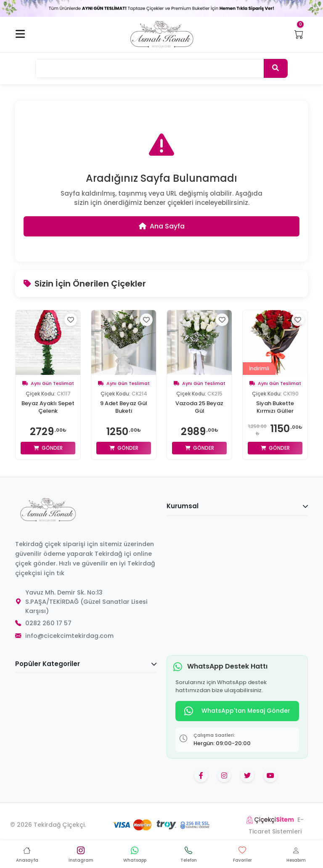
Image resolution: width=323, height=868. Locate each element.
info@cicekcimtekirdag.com (69, 636)
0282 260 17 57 (48, 623)
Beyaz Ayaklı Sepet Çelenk (48, 407)
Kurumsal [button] (237, 506)
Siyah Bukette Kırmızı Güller (275, 407)
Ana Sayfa (162, 226)
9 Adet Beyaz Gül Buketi (124, 407)
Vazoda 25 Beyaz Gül (199, 407)
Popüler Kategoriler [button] (86, 664)
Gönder (48, 448)
